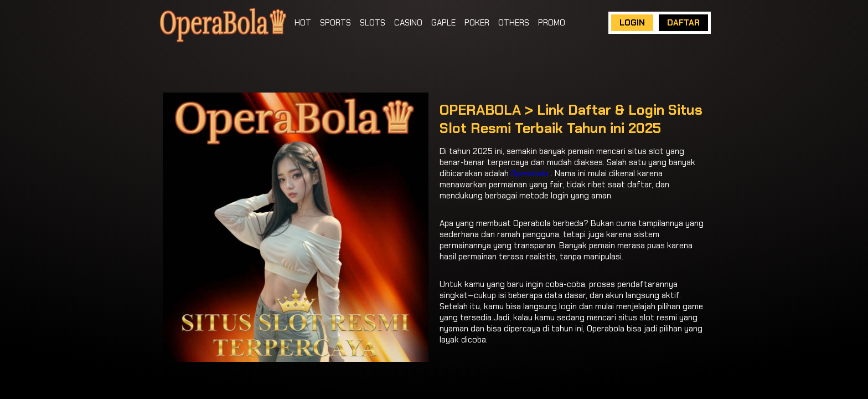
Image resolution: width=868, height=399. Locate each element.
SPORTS (335, 23)
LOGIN (632, 23)
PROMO (552, 23)
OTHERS (514, 23)
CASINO (408, 23)
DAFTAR (683, 23)
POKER (477, 23)
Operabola (530, 173)
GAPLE (443, 23)
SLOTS (373, 23)
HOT (303, 23)
